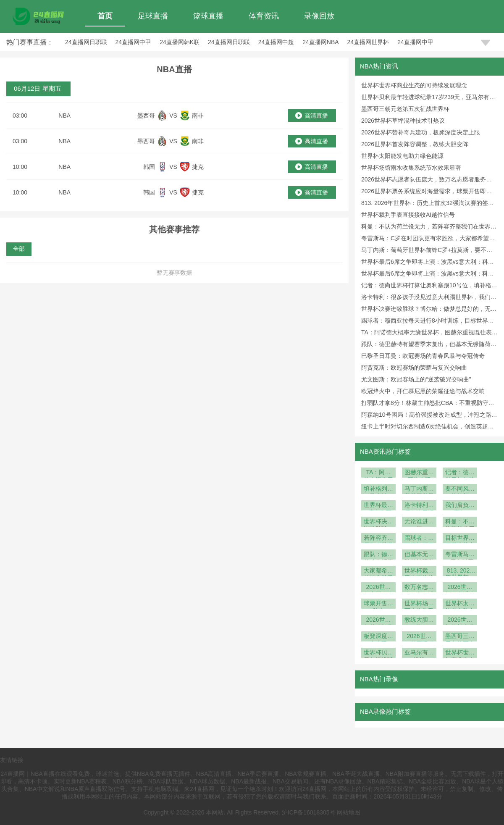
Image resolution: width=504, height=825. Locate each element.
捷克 (198, 167)
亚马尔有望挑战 (419, 653)
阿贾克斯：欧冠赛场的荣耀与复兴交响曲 (414, 368)
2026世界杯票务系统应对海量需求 (460, 588)
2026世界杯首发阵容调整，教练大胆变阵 (415, 144)
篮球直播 (208, 16)
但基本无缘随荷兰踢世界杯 (419, 555)
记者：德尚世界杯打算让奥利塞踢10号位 (460, 473)
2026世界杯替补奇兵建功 (460, 621)
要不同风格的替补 (460, 490)
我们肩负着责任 (460, 506)
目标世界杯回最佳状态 (460, 539)
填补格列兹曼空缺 (378, 490)
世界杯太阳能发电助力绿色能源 (402, 156)
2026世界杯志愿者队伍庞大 (378, 588)
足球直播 (153, 16)
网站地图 (349, 812)
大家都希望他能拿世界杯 (378, 571)
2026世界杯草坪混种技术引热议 (403, 121)
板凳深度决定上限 (378, 637)
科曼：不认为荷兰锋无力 (460, 522)
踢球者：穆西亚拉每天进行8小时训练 (419, 539)
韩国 (149, 167)
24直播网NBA (320, 42)
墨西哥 (146, 116)
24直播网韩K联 (180, 42)
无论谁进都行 (419, 522)
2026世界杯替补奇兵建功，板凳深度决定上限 (421, 132)
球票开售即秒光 (378, 604)
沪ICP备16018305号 (309, 812)
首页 (105, 16)
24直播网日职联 (86, 42)
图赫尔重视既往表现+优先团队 (419, 473)
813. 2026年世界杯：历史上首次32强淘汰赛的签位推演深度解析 (460, 571)
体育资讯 (264, 16)
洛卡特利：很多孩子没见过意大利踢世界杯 (419, 506)
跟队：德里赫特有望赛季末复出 (378, 555)
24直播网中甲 (134, 42)
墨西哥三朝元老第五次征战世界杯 (405, 109)
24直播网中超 (276, 42)
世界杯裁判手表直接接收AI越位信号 (408, 215)
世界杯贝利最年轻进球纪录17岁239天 (378, 653)
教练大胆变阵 (419, 621)
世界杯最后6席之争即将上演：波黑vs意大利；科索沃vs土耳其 (378, 506)
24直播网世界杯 (368, 42)
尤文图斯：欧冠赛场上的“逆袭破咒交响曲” (416, 379)
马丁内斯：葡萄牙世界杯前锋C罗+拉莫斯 (419, 490)
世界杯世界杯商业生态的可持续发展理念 (414, 85)
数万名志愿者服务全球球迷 (419, 588)
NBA (64, 116)
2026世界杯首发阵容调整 (378, 621)
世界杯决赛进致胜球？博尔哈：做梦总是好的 (378, 522)
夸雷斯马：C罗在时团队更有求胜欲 (460, 555)
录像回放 (319, 16)
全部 (19, 249)
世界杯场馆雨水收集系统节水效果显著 (411, 168)
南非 (198, 116)
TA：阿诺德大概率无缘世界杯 (378, 473)
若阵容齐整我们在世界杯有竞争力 (378, 539)
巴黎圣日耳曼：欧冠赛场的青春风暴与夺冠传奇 (423, 356)
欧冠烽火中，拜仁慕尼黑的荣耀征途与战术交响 (423, 391)
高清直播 (316, 116)
